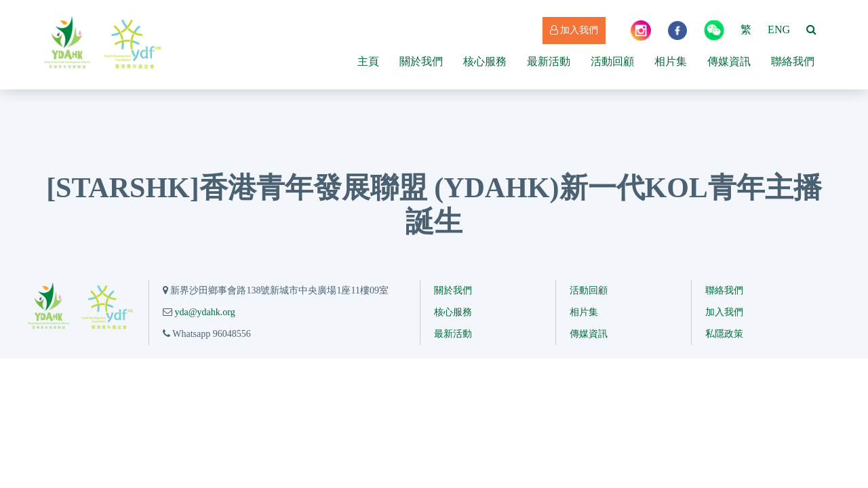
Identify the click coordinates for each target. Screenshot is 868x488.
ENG (779, 29)
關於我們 (421, 61)
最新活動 (549, 61)
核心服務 (485, 61)
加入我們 (574, 30)
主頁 (368, 61)
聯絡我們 (793, 61)
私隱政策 (724, 334)
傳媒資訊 (729, 61)
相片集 (671, 61)
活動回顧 (612, 61)
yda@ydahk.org (204, 312)
